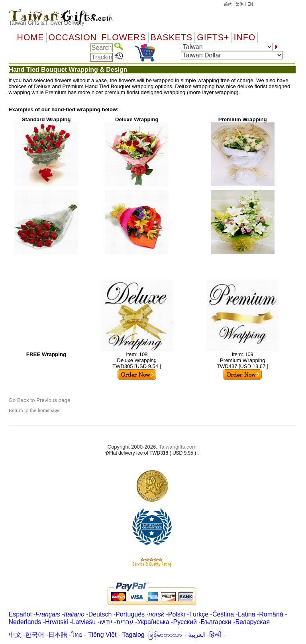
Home (31, 37)
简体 (228, 4)
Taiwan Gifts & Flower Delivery (47, 23)
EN (250, 4)
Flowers (124, 37)
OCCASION (73, 37)
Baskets (172, 37)
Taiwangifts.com (178, 447)
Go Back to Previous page (40, 400)
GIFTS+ (213, 37)
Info (244, 37)
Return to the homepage (34, 410)
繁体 (239, 4)
